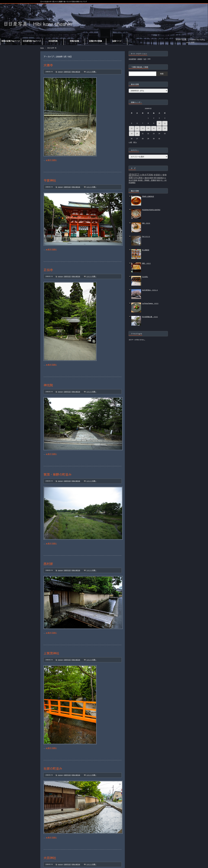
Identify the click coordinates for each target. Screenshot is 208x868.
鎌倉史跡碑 (149, 178)
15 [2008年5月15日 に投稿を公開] (148, 128)
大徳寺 (48, 65)
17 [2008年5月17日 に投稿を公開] (159, 128)
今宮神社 (50, 180)
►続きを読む (51, 160)
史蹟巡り (158, 175)
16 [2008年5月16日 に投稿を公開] (154, 128)
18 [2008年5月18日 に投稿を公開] (165, 128)
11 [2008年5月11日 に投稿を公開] (165, 123)
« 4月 (130, 142)
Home (42, 48)
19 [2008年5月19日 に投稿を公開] (132, 134)
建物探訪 (134, 175)
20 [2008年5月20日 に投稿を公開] (137, 134)
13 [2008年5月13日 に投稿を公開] (137, 128)
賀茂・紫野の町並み (58, 474)
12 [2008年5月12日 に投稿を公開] (132, 128)
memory (60, 72)
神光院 (48, 385)
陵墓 (158, 180)
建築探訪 (161, 178)
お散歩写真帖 (147, 175)
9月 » (135, 142)
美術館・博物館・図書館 (147, 180)
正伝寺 (48, 270)
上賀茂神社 (51, 653)
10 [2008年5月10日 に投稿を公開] (159, 123)
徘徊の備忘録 (76, 72)
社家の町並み (53, 768)
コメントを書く (91, 72)
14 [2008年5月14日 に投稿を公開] (143, 128)
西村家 (48, 564)
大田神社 (50, 858)
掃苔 (155, 178)
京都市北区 (67, 72)
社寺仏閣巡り (139, 178)
